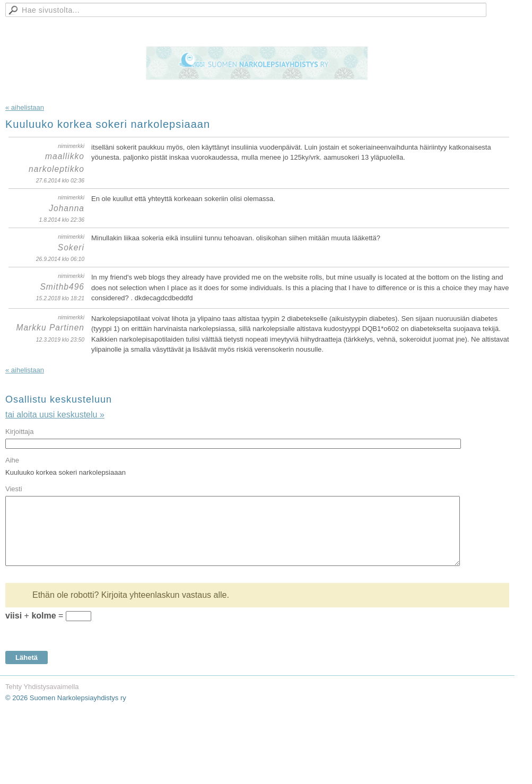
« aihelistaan (25, 107)
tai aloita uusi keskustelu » (55, 415)
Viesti (14, 489)
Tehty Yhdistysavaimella (42, 687)
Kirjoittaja (19, 432)
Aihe (12, 460)
